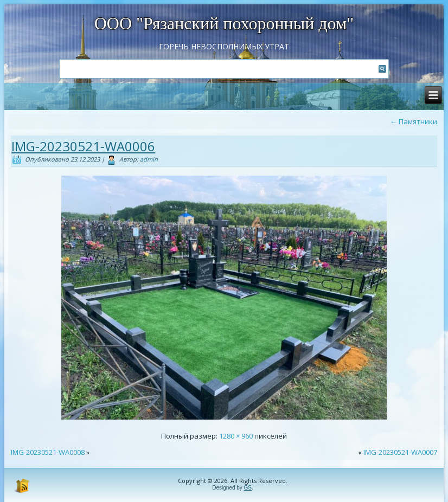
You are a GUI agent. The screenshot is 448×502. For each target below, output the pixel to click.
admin (149, 159)
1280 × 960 (236, 436)
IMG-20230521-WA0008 (48, 452)
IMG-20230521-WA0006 (83, 146)
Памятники (414, 121)
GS (248, 488)
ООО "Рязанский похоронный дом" (224, 23)
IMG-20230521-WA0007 (400, 452)
